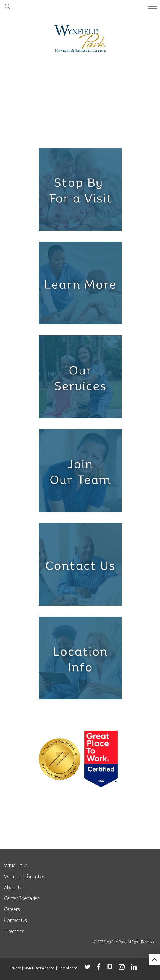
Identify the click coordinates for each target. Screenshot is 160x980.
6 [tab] (98, 134)
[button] (7, 7)
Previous (8, 96)
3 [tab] (71, 134)
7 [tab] (107, 134)
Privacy (15, 968)
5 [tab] (89, 134)
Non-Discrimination (40, 968)
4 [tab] (80, 134)
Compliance (68, 968)
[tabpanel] (80, 100)
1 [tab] (53, 134)
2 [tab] (62, 134)
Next (152, 96)
